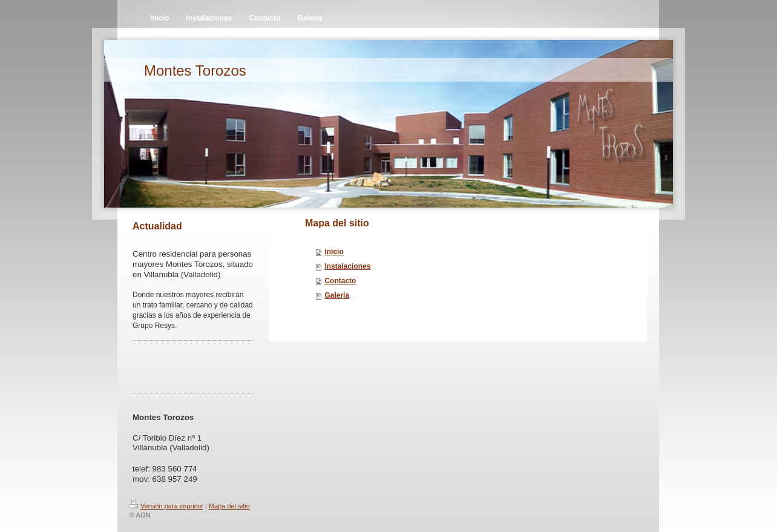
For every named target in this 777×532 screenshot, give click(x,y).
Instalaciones (347, 266)
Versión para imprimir (166, 506)
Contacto (340, 281)
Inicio (334, 252)
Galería (337, 295)
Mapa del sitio (229, 506)
